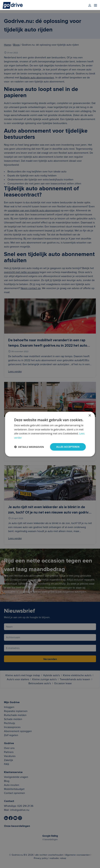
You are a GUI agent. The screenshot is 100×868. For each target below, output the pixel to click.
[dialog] (50, 434)
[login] (90, 5)
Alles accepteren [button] (68, 447)
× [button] (90, 415)
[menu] (96, 5)
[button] (29, 447)
